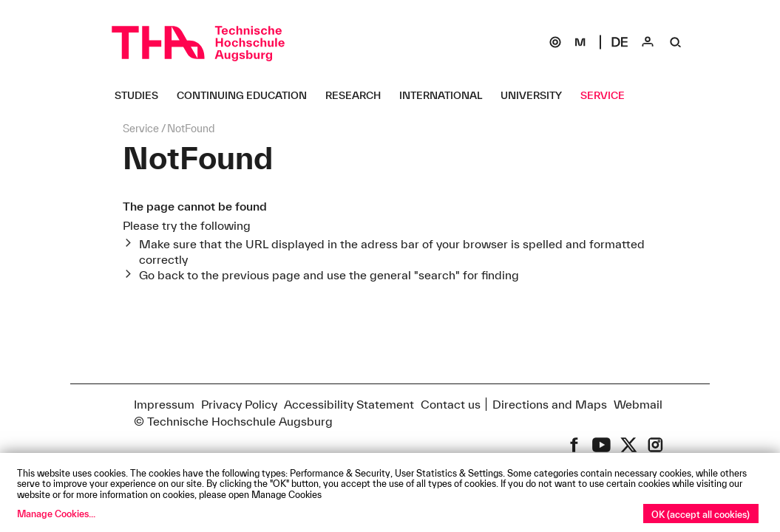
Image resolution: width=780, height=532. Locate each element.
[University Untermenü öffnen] (537, 95)
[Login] (648, 42)
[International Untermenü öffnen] (446, 95)
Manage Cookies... (56, 514)
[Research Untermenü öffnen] (359, 95)
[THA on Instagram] (655, 445)
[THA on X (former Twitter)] (629, 445)
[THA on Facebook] (574, 445)
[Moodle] (580, 42)
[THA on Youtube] (601, 445)
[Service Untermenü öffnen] (608, 95)
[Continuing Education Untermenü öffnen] (247, 95)
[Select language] (620, 42)
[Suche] (676, 42)
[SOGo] (555, 42)
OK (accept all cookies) (701, 514)
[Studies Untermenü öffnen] (142, 95)
